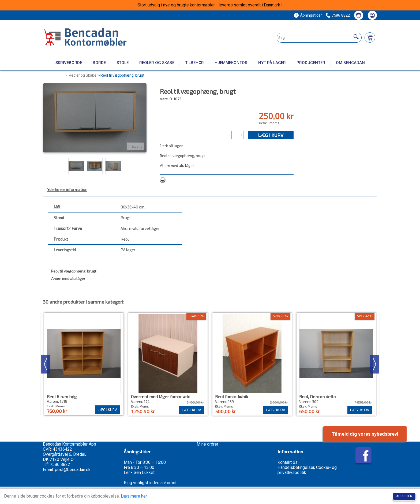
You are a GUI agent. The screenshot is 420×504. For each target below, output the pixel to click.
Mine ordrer (207, 444)
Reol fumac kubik (232, 397)
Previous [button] (46, 364)
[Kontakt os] (359, 15)
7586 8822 (341, 15)
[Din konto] (372, 15)
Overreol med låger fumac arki (161, 397)
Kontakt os (288, 462)
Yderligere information (67, 189)
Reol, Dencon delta (317, 397)
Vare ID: (166, 99)
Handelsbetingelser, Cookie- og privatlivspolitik (307, 470)
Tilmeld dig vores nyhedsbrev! (365, 434)
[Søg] (356, 37)
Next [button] (374, 364)
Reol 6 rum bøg (62, 397)
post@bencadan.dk (73, 470)
